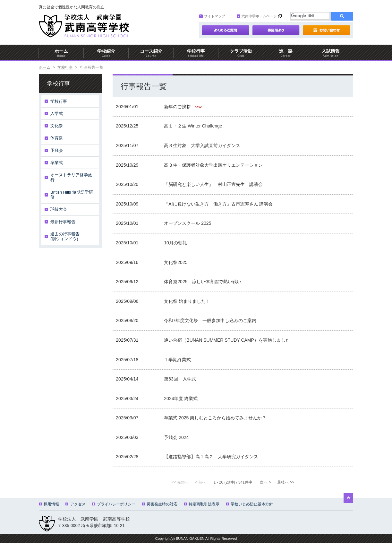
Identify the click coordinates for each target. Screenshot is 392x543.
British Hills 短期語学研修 (72, 195)
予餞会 (57, 150)
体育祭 (57, 138)
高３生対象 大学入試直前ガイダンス (202, 145)
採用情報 (49, 504)
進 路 (286, 53)
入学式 (57, 114)
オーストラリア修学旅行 (71, 177)
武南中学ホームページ (257, 16)
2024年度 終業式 (181, 398)
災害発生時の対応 (160, 504)
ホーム (61, 53)
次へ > (265, 482)
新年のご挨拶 (178, 107)
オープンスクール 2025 (187, 223)
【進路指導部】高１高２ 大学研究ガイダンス (211, 457)
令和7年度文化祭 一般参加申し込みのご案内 (210, 320)
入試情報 (331, 53)
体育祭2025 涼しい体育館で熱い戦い (203, 282)
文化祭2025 (176, 262)
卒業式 (57, 163)
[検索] (310, 16)
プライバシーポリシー (114, 504)
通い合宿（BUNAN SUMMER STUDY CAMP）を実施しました (227, 340)
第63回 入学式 (180, 379)
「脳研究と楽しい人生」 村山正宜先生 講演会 (213, 184)
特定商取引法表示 (202, 504)
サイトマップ (212, 16)
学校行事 (196, 53)
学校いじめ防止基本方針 (249, 504)
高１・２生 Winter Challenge (193, 126)
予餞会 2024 (176, 437)
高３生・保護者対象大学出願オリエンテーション (213, 165)
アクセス (76, 504)
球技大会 (59, 209)
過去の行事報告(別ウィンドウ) (65, 236)
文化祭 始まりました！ (187, 301)
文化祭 (57, 126)
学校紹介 (106, 53)
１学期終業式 (177, 360)
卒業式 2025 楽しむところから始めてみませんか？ (215, 418)
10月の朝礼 (175, 243)
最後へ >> (286, 482)
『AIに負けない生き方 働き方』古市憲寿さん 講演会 (218, 204)
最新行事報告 (63, 222)
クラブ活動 (241, 53)
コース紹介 (151, 53)
